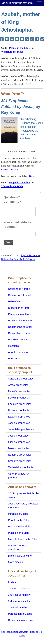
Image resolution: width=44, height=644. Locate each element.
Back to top (36, 632)
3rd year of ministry (19, 601)
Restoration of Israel (20, 333)
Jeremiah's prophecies (21, 429)
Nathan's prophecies (20, 461)
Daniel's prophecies (19, 391)
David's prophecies (19, 398)
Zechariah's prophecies (21, 467)
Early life (13, 582)
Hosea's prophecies (19, 410)
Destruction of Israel (20, 295)
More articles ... (17, 562)
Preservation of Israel (20, 321)
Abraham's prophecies (21, 379)
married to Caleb (10, 170)
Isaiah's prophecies (19, 417)
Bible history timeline (20, 556)
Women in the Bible (12, 52)
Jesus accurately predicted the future (23, 506)
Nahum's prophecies (20, 455)
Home (22, 636)
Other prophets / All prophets (19, 476)
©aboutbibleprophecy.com (15, 632)
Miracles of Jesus (18, 514)
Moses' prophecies (19, 448)
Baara (32, 176)
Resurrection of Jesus (21, 620)
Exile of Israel (16, 302)
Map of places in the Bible (23, 539)
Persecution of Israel (20, 314)
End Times (14, 359)
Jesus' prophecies (18, 436)
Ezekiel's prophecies (20, 404)
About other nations (19, 352)
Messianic (14, 346)
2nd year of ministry (19, 595)
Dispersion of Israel (19, 308)
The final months (18, 607)
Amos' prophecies (18, 385)
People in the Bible (19, 48)
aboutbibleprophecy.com (18, 3)
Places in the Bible (19, 533)
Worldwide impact (18, 340)
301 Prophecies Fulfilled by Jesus (24, 495)
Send (8, 242)
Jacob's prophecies (19, 423)
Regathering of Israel (20, 327)
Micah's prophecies (19, 442)
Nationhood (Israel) (19, 289)
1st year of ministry (19, 588)
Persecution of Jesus (20, 614)
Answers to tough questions (18, 547)
